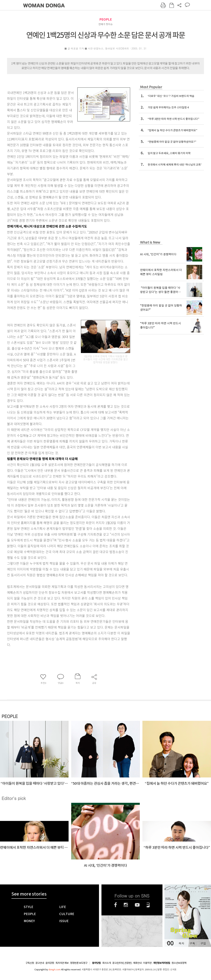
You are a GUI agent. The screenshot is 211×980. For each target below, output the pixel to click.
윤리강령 (50, 963)
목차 (181, 943)
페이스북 (116, 905)
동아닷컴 (96, 963)
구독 (192, 943)
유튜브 (137, 905)
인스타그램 (126, 905)
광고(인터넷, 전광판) (122, 963)
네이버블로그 (148, 905)
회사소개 (107, 963)
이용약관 (147, 963)
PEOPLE (106, 19)
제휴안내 (137, 963)
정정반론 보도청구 (79, 963)
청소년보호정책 (179, 963)
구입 (203, 943)
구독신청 (30, 963)
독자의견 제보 (62, 963)
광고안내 (40, 963)
